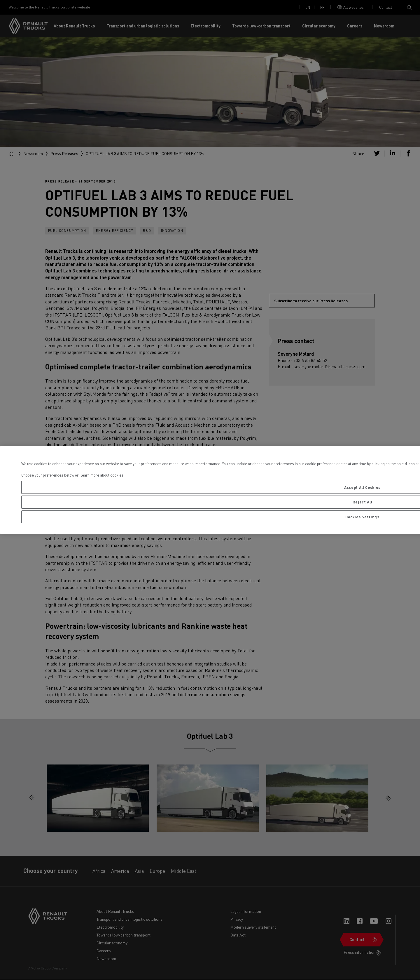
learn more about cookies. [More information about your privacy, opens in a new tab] (103, 475)
